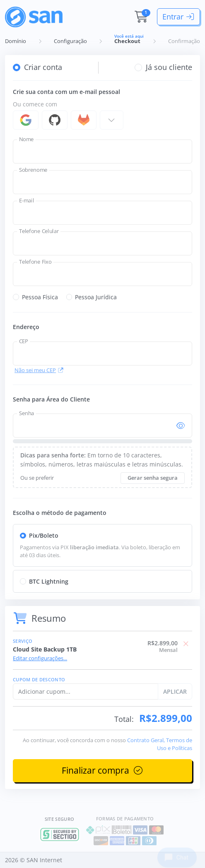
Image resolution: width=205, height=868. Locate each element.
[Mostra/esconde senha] (180, 426)
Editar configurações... (40, 658)
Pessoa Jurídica (96, 297)
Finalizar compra (103, 770)
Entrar (179, 17)
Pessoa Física (40, 297)
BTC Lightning (49, 581)
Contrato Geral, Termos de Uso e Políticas (160, 744)
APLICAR (175, 691)
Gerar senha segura (153, 478)
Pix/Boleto (44, 535)
